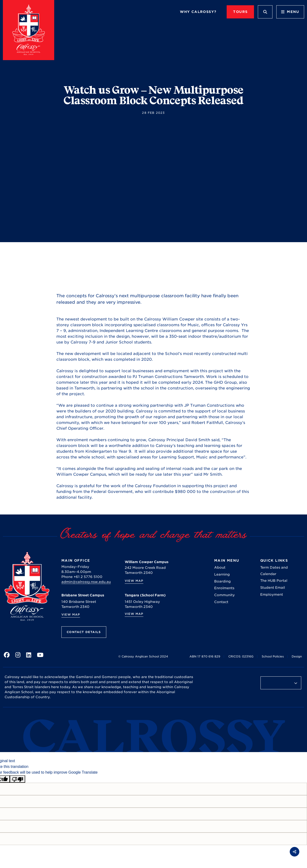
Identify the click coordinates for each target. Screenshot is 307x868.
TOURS (240, 12)
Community (224, 595)
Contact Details (84, 632)
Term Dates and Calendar (274, 571)
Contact (221, 602)
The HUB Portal (274, 581)
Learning (222, 574)
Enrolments (224, 588)
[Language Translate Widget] (281, 683)
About (220, 567)
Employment (272, 594)
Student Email (273, 588)
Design (297, 656)
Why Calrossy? (198, 12)
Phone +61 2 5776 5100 (82, 577)
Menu (290, 12)
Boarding (222, 581)
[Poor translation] (18, 779)
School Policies (273, 656)
